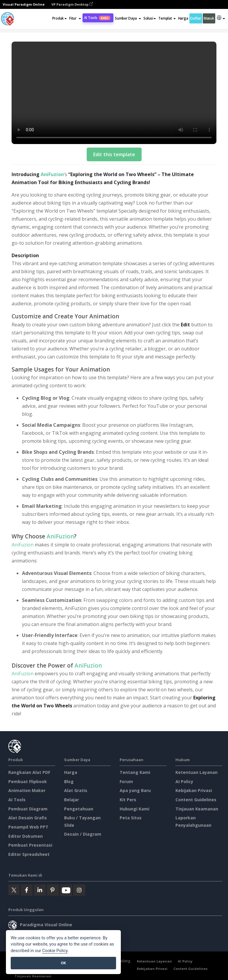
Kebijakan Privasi (194, 790)
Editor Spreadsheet (29, 854)
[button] (75, 18)
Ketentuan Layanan (197, 772)
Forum (126, 781)
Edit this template (114, 154)
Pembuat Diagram (28, 809)
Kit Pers (128, 800)
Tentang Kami (135, 772)
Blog (69, 781)
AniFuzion (52, 174)
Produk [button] (60, 18)
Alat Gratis (76, 790)
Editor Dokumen (26, 836)
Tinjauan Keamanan (197, 809)
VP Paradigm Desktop (72, 4)
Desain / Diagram (83, 834)
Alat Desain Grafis (28, 818)
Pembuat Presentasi (30, 845)
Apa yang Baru (135, 790)
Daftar (196, 18)
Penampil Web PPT (28, 827)
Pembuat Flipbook (28, 781)
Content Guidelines (196, 800)
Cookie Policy (55, 951)
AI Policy (184, 781)
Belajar (72, 800)
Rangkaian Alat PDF (29, 772)
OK (63, 963)
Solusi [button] (150, 18)
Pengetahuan (79, 809)
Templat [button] (167, 18)
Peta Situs (131, 818)
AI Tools (97, 18)
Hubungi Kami (134, 809)
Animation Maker (27, 790)
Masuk (209, 18)
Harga (183, 18)
